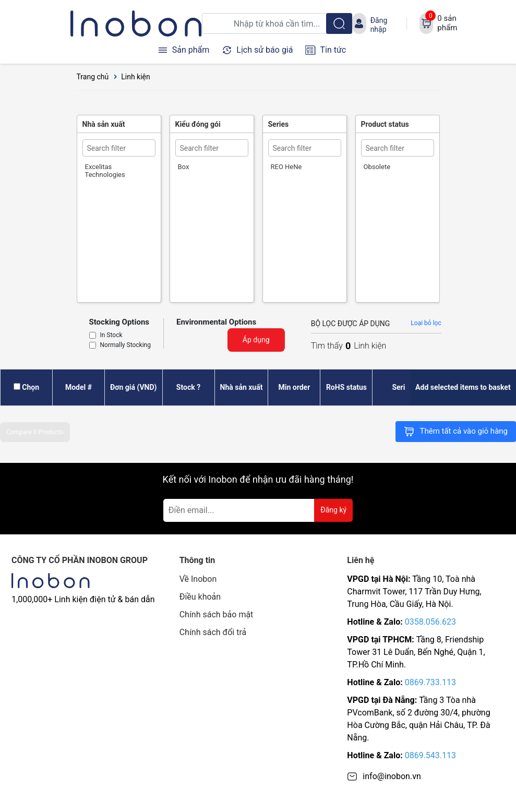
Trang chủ (93, 77)
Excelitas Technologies (105, 171)
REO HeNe (286, 167)
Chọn (31, 387)
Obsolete (377, 167)
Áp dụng (256, 340)
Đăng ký (333, 510)
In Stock (111, 336)
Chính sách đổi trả (213, 632)
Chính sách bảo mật (217, 614)
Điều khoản (200, 597)
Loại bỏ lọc (426, 323)
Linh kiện (136, 77)
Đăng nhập (379, 25)
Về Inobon (198, 579)
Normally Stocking (125, 345)
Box (184, 167)
